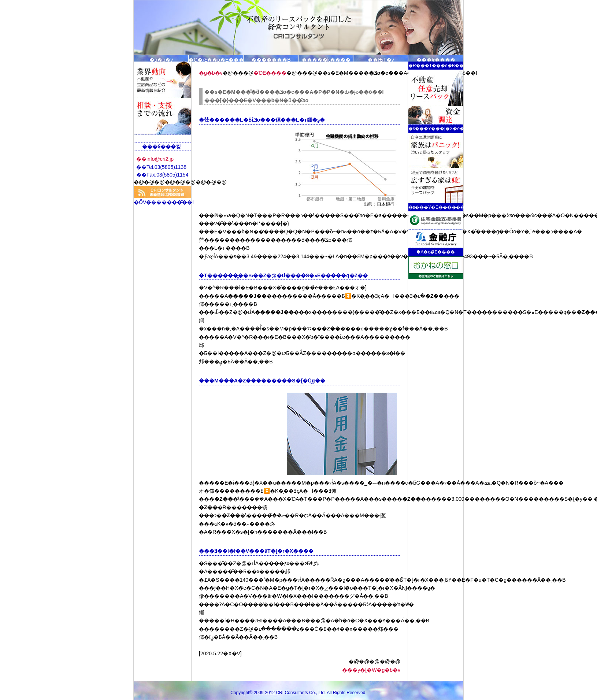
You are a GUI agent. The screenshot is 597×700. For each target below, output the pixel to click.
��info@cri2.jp (155, 159)
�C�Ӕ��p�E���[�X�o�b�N (216, 59)
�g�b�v (161, 59)
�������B (271, 59)
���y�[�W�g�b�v (371, 670)
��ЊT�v (381, 59)
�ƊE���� (270, 73)
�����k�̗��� (326, 59)
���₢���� (436, 59)
